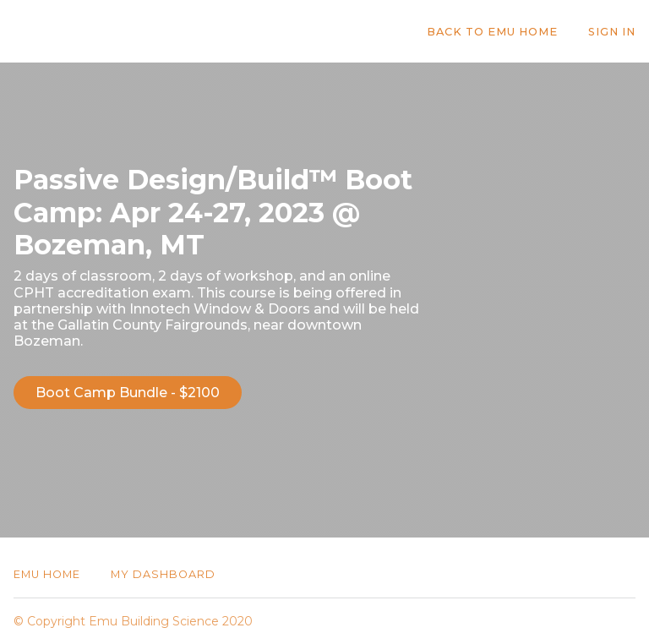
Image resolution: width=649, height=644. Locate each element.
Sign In (612, 32)
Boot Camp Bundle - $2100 (128, 393)
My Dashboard (163, 574)
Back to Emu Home (492, 32)
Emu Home (47, 574)
